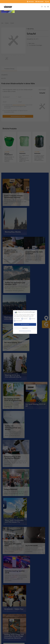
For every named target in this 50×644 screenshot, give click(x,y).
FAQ (48, 2)
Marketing (32, 319)
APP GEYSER (31, 2)
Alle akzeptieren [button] (25, 324)
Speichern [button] (25, 328)
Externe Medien (18, 321)
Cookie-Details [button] (25, 332)
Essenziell (17, 319)
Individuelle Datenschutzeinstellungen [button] (25, 331)
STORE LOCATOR (40, 2)
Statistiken (25, 319)
